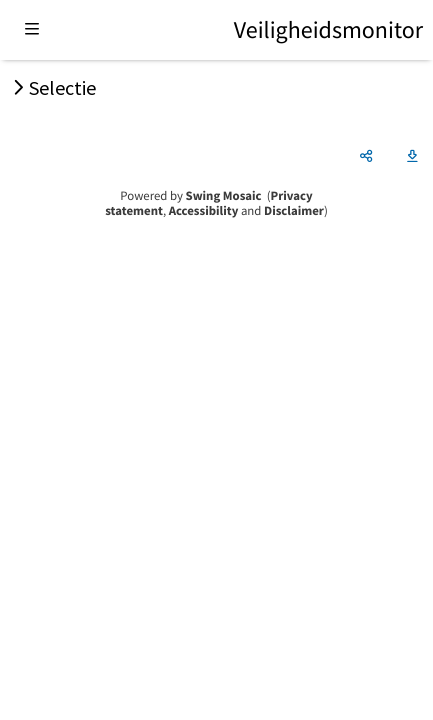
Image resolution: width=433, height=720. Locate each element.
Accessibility (204, 211)
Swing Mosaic (224, 196)
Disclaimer (294, 211)
